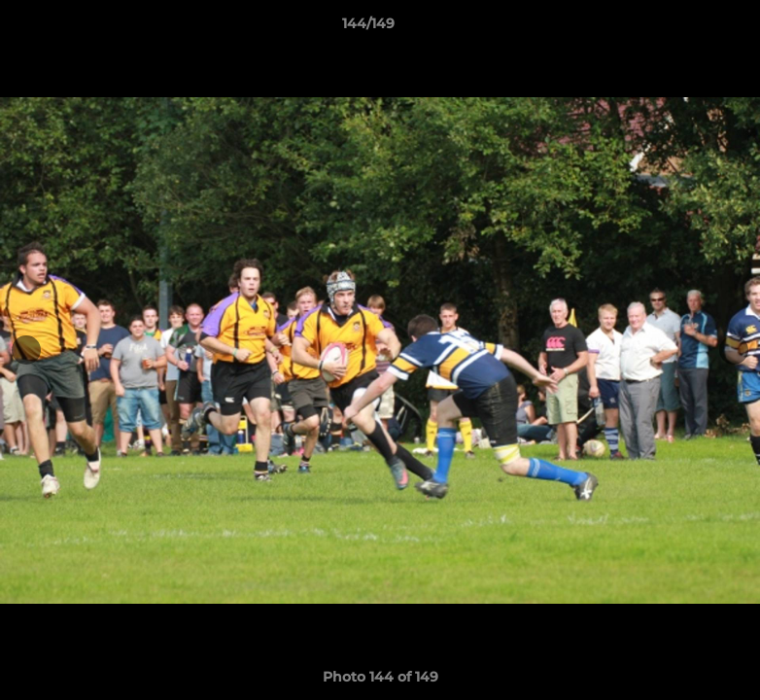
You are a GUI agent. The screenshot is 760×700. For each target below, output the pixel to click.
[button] (678, 28)
